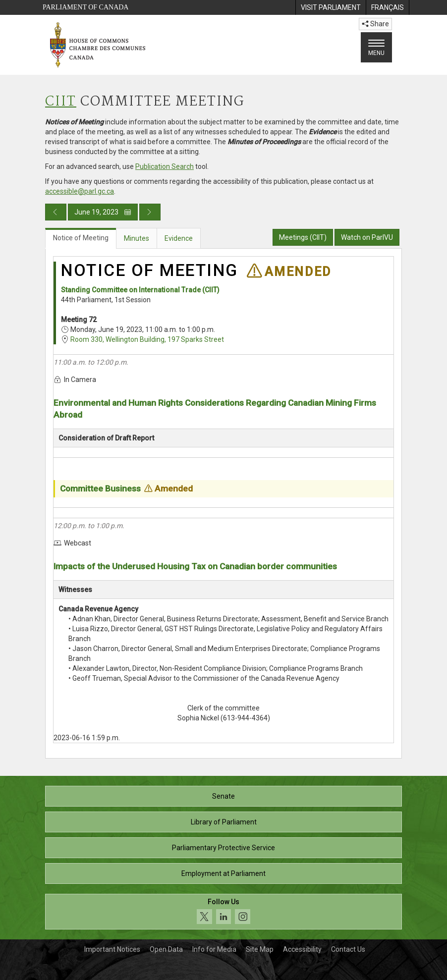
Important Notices (112, 949)
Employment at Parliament (223, 873)
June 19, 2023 (103, 212)
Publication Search (165, 166)
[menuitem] (331, 7)
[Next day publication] (150, 212)
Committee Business (100, 489)
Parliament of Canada (85, 7)
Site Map (260, 949)
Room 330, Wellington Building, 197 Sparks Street (147, 339)
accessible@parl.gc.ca (80, 191)
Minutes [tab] (137, 238)
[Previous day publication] (56, 212)
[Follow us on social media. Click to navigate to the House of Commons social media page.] (223, 912)
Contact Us (348, 949)
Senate (223, 796)
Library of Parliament (224, 822)
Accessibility (302, 949)
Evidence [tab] (179, 238)
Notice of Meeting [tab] (81, 238)
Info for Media (214, 949)
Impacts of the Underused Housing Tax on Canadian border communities (195, 566)
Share (375, 24)
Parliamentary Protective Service (223, 848)
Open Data (166, 949)
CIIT (61, 102)
